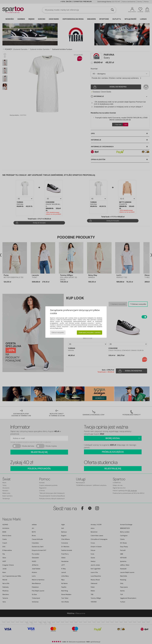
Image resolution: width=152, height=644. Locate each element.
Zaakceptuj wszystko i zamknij (90, 332)
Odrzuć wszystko (58, 332)
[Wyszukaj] (112, 10)
